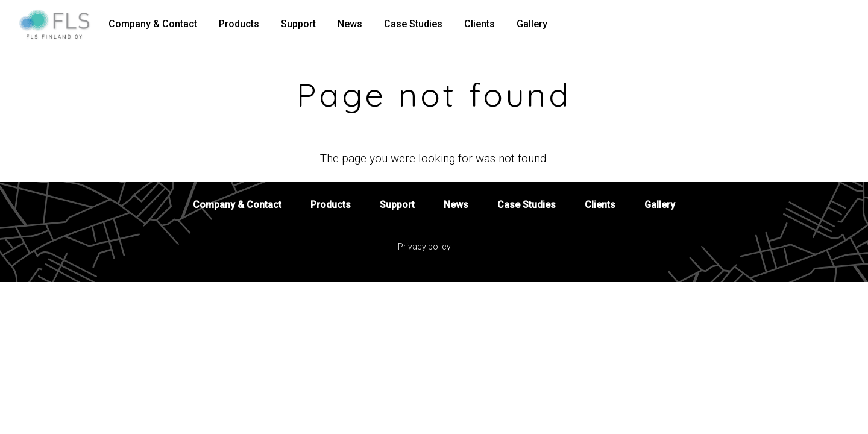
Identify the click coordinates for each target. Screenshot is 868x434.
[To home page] (59, 24)
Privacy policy (424, 247)
